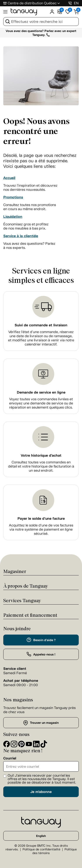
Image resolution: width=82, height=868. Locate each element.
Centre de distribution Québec (32, 3)
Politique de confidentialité (41, 849)
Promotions (13, 197)
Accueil (9, 178)
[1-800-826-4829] (70, 3)
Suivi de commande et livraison (41, 325)
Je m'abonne (41, 792)
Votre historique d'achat (41, 455)
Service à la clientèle (21, 236)
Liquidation (13, 217)
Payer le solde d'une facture (41, 519)
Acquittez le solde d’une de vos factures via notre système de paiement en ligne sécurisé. (41, 529)
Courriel (10, 758)
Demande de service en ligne (41, 392)
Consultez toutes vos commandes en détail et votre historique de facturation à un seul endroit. (41, 466)
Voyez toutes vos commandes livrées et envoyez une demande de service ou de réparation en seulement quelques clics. (41, 403)
